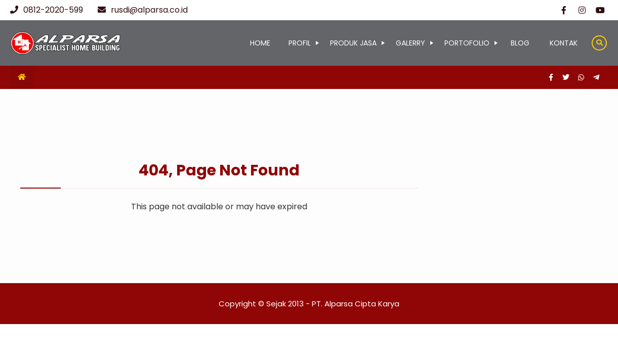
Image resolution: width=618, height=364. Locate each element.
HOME (260, 43)
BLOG (520, 43)
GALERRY (410, 43)
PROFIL (300, 43)
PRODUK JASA (353, 43)
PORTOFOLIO (467, 43)
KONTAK (564, 43)
